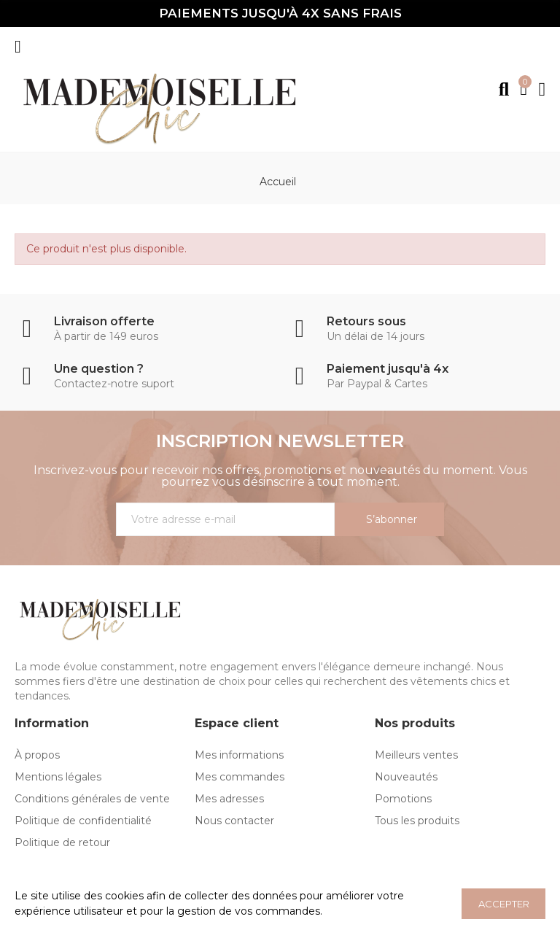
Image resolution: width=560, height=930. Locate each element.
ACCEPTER (504, 904)
